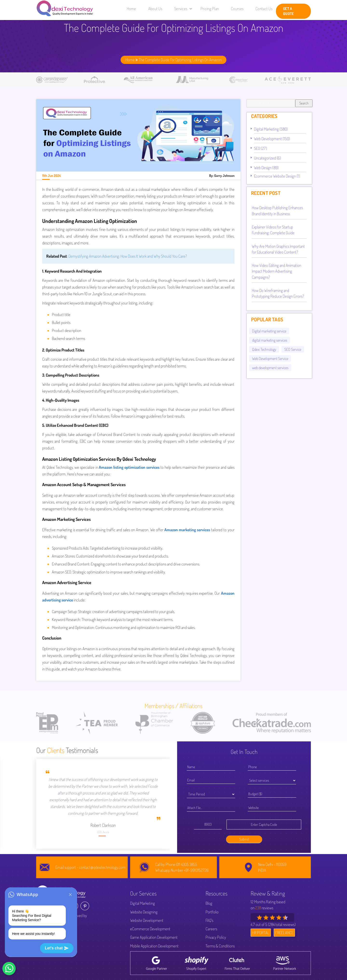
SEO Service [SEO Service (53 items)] (293, 349)
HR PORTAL (261, 933)
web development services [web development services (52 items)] (270, 368)
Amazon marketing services (187, 530)
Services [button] (183, 9)
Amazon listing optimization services (129, 467)
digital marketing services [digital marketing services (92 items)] (270, 340)
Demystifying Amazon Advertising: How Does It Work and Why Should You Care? (128, 256)
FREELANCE (284, 933)
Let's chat (57, 948)
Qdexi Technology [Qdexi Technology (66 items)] (264, 349)
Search (304, 103)
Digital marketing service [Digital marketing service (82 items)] (269, 331)
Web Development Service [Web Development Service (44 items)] (270, 359)
